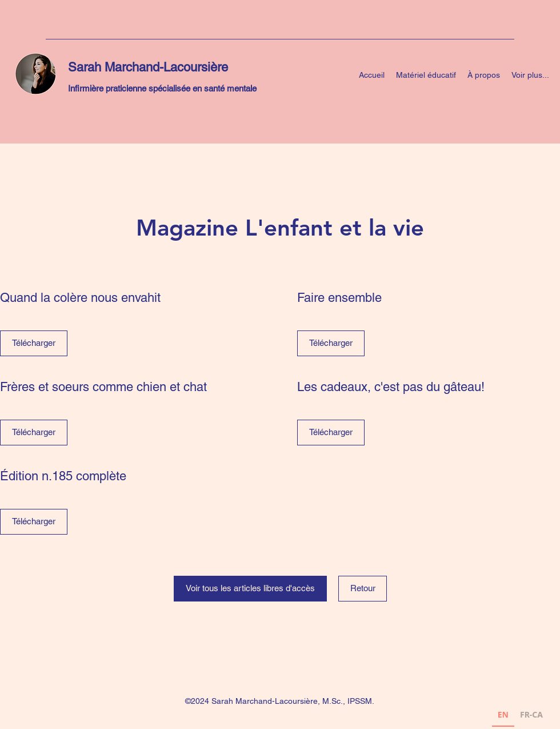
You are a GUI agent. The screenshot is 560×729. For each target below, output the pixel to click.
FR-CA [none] (531, 714)
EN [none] (503, 714)
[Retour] (363, 589)
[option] (531, 716)
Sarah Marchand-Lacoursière (148, 67)
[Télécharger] (34, 343)
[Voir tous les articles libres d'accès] (250, 589)
